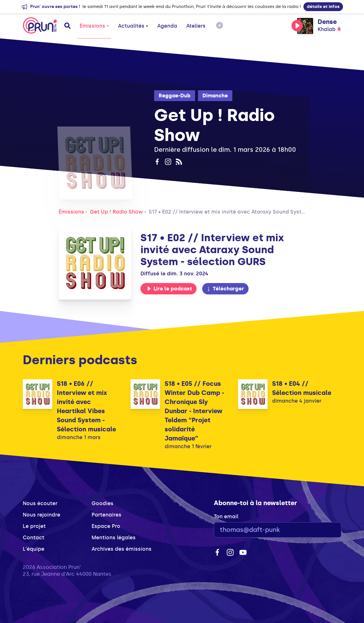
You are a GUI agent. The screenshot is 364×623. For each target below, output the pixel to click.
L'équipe (34, 549)
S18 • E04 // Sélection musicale (302, 388)
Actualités (133, 26)
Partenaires (106, 515)
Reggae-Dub (175, 96)
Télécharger (225, 289)
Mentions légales (114, 538)
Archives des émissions (122, 549)
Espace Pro (106, 526)
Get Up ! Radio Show (116, 212)
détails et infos (323, 7)
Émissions (94, 26)
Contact (34, 538)
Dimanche (215, 96)
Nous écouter (40, 503)
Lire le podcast (169, 289)
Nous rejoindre (42, 515)
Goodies (103, 503)
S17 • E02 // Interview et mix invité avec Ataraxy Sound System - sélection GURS (251, 212)
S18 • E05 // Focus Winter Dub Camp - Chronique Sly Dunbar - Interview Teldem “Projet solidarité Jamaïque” (194, 411)
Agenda (167, 26)
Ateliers (196, 26)
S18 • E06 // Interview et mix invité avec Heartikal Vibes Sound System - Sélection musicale (86, 406)
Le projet (34, 526)
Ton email (226, 517)
